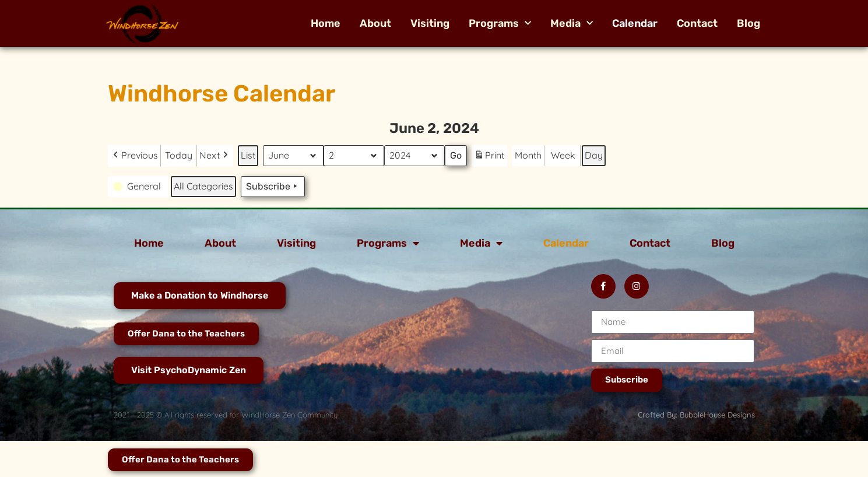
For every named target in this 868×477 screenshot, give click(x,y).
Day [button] (594, 155)
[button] (134, 156)
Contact (697, 23)
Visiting (430, 23)
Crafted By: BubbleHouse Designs (696, 415)
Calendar (635, 23)
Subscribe (273, 187)
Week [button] (563, 155)
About (375, 23)
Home (326, 23)
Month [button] (528, 155)
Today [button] (179, 155)
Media (572, 23)
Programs (500, 23)
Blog (748, 23)
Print (489, 157)
